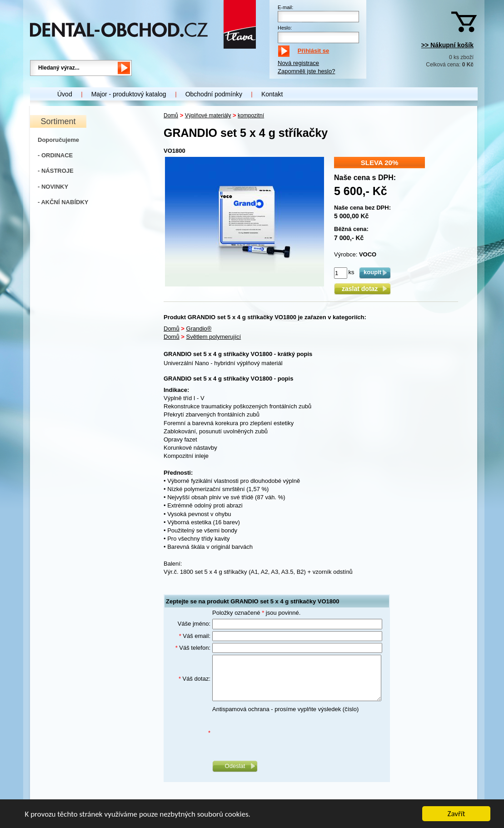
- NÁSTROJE (56, 171)
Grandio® (199, 329)
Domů (171, 115)
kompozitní (251, 115)
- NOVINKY (53, 187)
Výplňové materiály (208, 115)
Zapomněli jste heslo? (306, 71)
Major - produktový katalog (129, 94)
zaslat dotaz (362, 289)
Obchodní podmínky (214, 94)
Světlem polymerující (214, 337)
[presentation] (281, 733)
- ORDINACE (55, 155)
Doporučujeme (58, 140)
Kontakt (272, 94)
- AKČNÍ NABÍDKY (63, 202)
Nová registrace (298, 63)
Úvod (65, 94)
